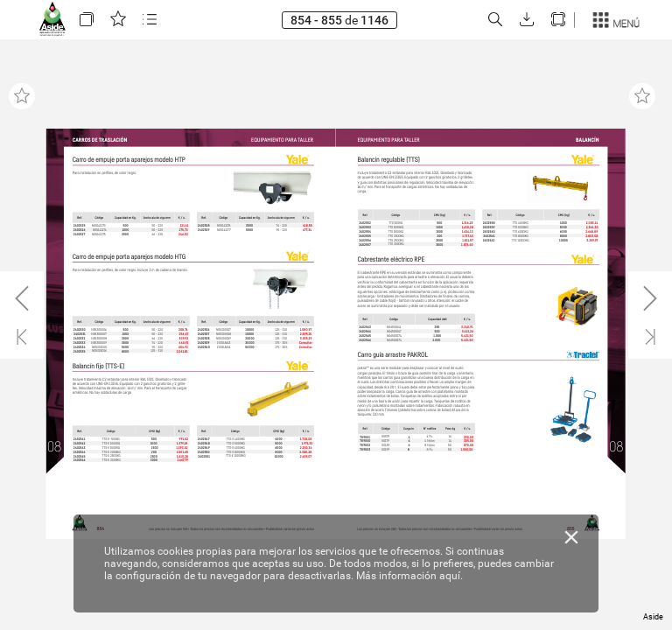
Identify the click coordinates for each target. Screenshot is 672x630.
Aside (653, 617)
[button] (87, 20)
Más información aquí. (409, 576)
